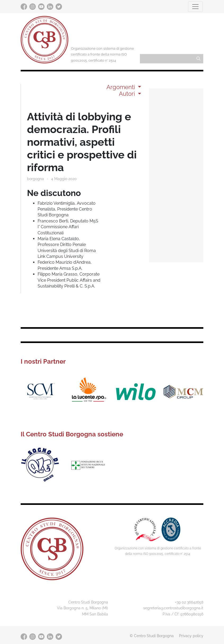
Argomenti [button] (122, 87)
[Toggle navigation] (195, 7)
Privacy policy (191, 636)
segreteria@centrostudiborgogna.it (173, 608)
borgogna (35, 179)
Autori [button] (128, 94)
